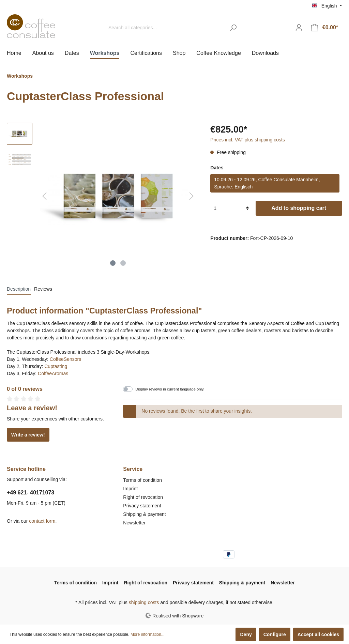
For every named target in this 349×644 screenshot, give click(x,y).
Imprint (130, 489)
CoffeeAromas (53, 373)
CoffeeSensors (65, 359)
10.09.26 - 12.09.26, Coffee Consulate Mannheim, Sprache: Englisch (267, 183)
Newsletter (134, 523)
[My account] (299, 28)
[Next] (192, 196)
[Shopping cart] (324, 28)
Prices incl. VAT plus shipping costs (248, 140)
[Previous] (44, 196)
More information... (148, 634)
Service (133, 469)
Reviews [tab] (43, 289)
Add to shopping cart (299, 208)
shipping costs (144, 602)
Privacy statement (142, 506)
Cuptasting (56, 366)
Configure (275, 634)
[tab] (19, 289)
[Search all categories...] (165, 28)
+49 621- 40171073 (31, 493)
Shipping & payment (144, 514)
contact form (42, 521)
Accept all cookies (318, 634)
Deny (246, 634)
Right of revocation (143, 497)
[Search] (233, 28)
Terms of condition (142, 480)
